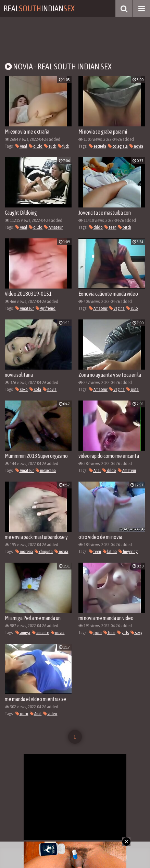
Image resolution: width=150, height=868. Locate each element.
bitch (125, 227)
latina (110, 551)
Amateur (53, 227)
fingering (128, 551)
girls (123, 633)
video (50, 714)
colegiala (118, 146)
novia (136, 146)
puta (133, 389)
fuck (64, 146)
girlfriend (46, 308)
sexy (136, 633)
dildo (36, 146)
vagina (117, 308)
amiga (23, 633)
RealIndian (39, 8)
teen (110, 227)
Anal (21, 146)
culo (132, 308)
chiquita (44, 551)
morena (24, 551)
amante (40, 633)
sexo (22, 389)
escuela (98, 146)
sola (35, 389)
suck (50, 146)
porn (95, 633)
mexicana (46, 470)
